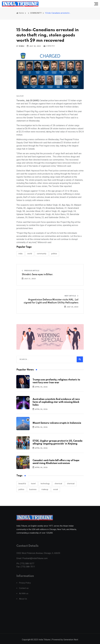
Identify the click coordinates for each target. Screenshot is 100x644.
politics (21, 489)
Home (20, 13)
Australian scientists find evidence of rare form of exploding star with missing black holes (56, 402)
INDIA (20, 254)
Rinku (22, 46)
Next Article (71, 296)
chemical (58, 484)
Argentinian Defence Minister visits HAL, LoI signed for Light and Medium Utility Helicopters (51, 301)
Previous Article (31, 271)
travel (33, 484)
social (56, 489)
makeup (45, 489)
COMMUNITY (36, 13)
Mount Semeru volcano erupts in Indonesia (57, 423)
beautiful (22, 484)
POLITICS (54, 254)
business (33, 489)
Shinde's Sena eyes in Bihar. (37, 275)
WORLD (30, 254)
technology (45, 484)
